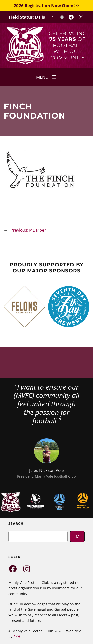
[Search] (77, 536)
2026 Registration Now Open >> (46, 6)
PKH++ (19, 636)
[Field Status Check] (36, 17)
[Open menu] (46, 77)
